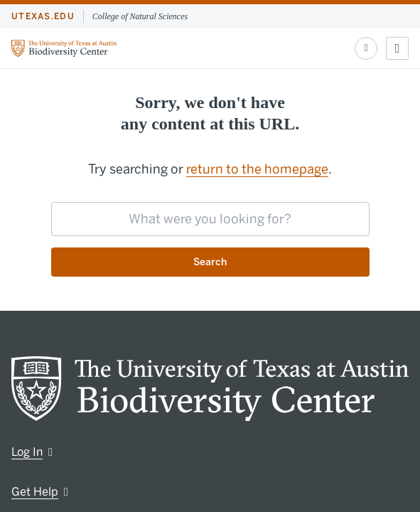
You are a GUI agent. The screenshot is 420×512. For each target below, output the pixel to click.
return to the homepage (257, 169)
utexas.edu (43, 16)
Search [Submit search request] (210, 262)
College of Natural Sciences (140, 16)
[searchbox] (210, 219)
